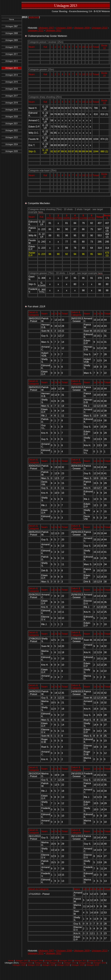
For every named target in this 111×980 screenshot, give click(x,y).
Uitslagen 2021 (34, 965)
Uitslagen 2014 (26, 963)
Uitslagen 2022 (48, 965)
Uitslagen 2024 (78, 965)
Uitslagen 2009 (82, 28)
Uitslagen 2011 (36, 30)
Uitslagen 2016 (55, 963)
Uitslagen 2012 (54, 30)
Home (11, 961)
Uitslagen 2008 (64, 28)
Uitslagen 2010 (100, 28)
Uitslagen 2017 (70, 963)
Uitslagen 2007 (46, 28)
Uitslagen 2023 (63, 965)
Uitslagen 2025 (93, 965)
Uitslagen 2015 (41, 963)
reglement (34, 17)
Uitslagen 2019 (99, 963)
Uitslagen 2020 (19, 965)
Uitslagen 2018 (85, 963)
